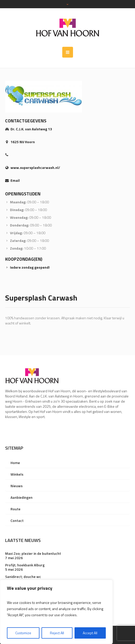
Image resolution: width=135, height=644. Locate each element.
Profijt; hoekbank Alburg (25, 565)
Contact (17, 520)
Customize (23, 633)
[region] (56, 612)
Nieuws (17, 486)
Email (15, 180)
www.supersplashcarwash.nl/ (35, 167)
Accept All (90, 633)
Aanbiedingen (22, 497)
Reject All (57, 633)
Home (15, 463)
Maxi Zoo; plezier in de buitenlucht (33, 553)
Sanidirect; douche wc (23, 577)
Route (15, 509)
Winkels (17, 474)
